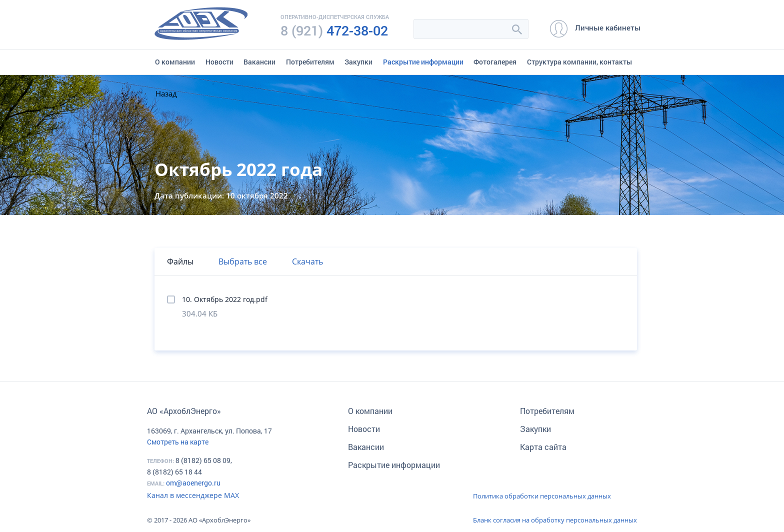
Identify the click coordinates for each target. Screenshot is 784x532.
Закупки (358, 62)
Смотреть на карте (178, 442)
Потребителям (310, 62)
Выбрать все (243, 261)
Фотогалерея (495, 62)
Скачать (307, 261)
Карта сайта (543, 447)
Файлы (180, 261)
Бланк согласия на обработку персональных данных (555, 520)
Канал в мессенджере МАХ (193, 495)
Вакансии (259, 62)
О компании (175, 62)
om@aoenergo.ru (193, 483)
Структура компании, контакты (579, 62)
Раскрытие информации (423, 62)
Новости (219, 62)
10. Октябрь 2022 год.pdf (225, 299)
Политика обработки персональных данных (542, 496)
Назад (166, 93)
